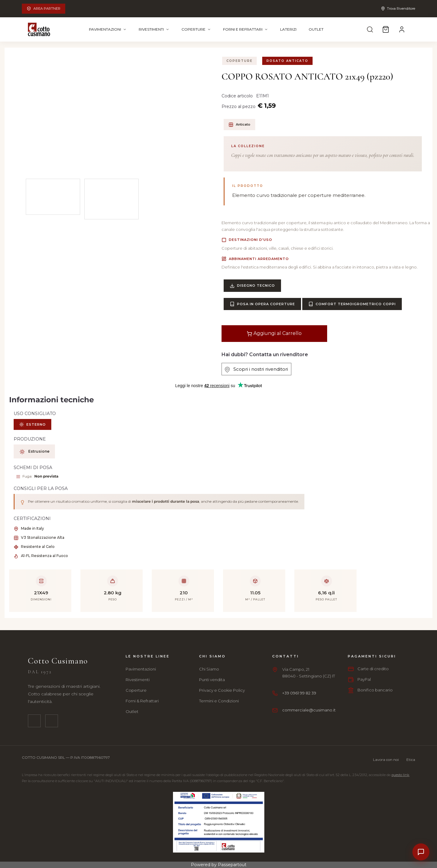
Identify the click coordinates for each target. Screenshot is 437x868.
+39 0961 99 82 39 (299, 693)
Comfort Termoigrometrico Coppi (352, 304)
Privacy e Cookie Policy (222, 690)
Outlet (316, 29)
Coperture (196, 29)
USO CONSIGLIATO (35, 414)
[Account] (402, 29)
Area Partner (44, 8)
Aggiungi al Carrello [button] (274, 333)
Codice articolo (238, 96)
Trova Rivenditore (398, 8)
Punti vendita (212, 680)
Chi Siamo (209, 669)
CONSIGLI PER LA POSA (41, 488)
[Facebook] (34, 721)
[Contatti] (421, 852)
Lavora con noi (386, 760)
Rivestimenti (154, 29)
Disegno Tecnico (252, 286)
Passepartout (232, 865)
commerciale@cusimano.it (309, 710)
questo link (400, 775)
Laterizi (288, 29)
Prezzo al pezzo (239, 106)
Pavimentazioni (108, 29)
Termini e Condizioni (219, 701)
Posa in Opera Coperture (262, 304)
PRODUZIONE (30, 439)
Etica (411, 760)
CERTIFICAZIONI (32, 518)
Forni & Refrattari (142, 701)
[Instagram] (52, 721)
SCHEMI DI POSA (33, 468)
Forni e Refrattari (246, 29)
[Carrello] (386, 29)
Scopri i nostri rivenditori (256, 369)
